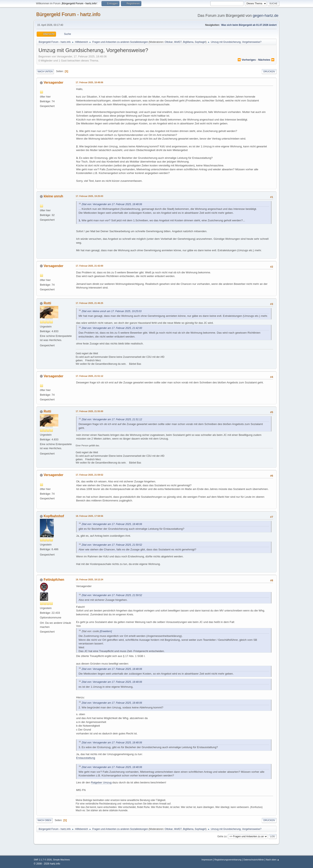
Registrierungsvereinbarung (228, 860)
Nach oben (44, 820)
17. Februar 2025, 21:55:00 (89, 411)
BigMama (188, 42)
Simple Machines (61, 860)
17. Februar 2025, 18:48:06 (89, 82)
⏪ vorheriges (247, 60)
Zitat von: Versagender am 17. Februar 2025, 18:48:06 (112, 204)
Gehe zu (222, 836)
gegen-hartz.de (266, 15)
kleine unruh (53, 196)
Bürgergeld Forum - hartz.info (68, 14)
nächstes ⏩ (266, 60)
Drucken (269, 72)
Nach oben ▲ (272, 860)
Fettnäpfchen (54, 580)
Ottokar (169, 42)
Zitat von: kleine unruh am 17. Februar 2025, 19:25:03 (111, 311)
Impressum (207, 860)
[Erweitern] (106, 631)
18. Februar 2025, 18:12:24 (89, 579)
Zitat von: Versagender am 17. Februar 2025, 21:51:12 (112, 419)
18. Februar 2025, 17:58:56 (89, 516)
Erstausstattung (86, 758)
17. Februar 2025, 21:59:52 (89, 475)
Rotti (47, 303)
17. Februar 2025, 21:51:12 (89, 376)
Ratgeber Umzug (101, 782)
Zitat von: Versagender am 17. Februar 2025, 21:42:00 (112, 328)
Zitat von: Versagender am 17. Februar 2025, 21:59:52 (112, 545)
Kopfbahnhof (54, 516)
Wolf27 (178, 42)
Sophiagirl (200, 42)
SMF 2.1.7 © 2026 (43, 860)
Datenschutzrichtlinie (254, 860)
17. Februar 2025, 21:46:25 (89, 303)
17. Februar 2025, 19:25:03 (89, 196)
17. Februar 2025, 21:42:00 (89, 266)
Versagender (53, 82)
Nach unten (45, 72)
